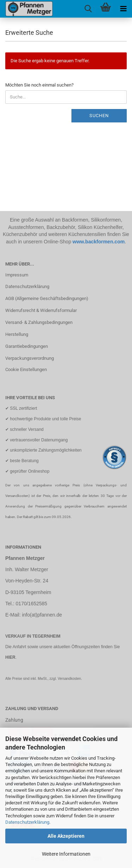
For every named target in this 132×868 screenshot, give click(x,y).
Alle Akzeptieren (66, 836)
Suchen (99, 116)
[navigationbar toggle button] (123, 9)
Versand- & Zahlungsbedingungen (39, 322)
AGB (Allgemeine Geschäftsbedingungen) (47, 298)
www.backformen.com (99, 242)
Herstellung (17, 334)
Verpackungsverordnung (30, 358)
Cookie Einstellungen (26, 369)
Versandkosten (69, 679)
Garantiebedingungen (27, 346)
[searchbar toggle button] (88, 9)
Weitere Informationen (66, 854)
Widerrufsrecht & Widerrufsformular (41, 310)
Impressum (17, 275)
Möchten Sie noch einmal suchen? (39, 85)
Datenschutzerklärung (27, 822)
